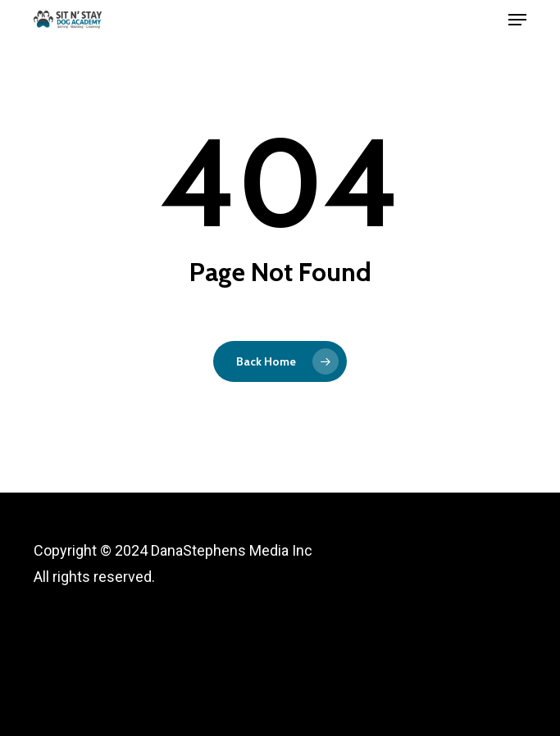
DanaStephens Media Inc (232, 550)
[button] (517, 20)
